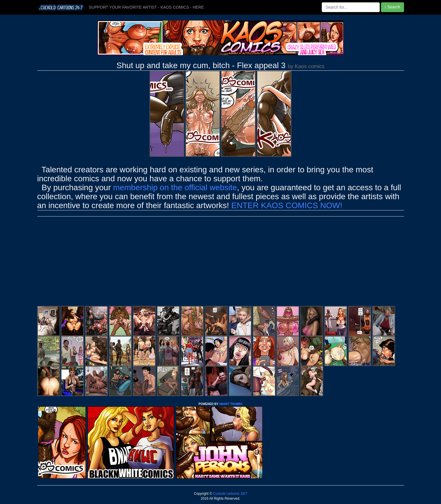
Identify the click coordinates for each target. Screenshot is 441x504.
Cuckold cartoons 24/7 (230, 494)
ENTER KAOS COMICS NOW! (287, 205)
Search (392, 7)
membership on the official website (175, 187)
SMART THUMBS (231, 404)
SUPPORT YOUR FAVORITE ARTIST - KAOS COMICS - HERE (146, 7)
